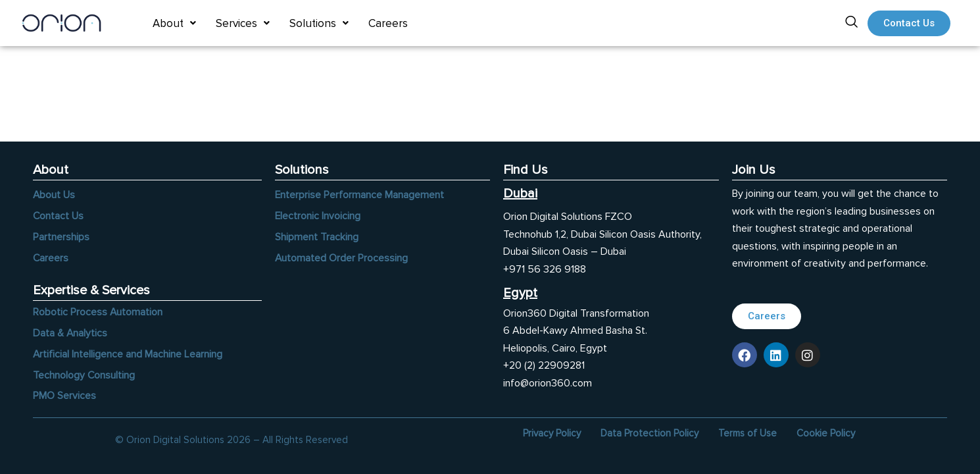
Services (243, 23)
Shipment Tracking (317, 236)
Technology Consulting (84, 375)
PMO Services (64, 396)
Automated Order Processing (342, 257)
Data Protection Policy (649, 433)
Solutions (319, 23)
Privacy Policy (552, 433)
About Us (54, 194)
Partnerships (61, 236)
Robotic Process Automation (98, 312)
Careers (388, 23)
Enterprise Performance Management (360, 194)
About (174, 23)
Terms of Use (747, 433)
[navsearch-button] (851, 23)
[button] (174, 23)
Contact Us (59, 215)
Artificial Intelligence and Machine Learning (128, 354)
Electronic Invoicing (318, 215)
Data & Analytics (70, 333)
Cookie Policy (826, 433)
